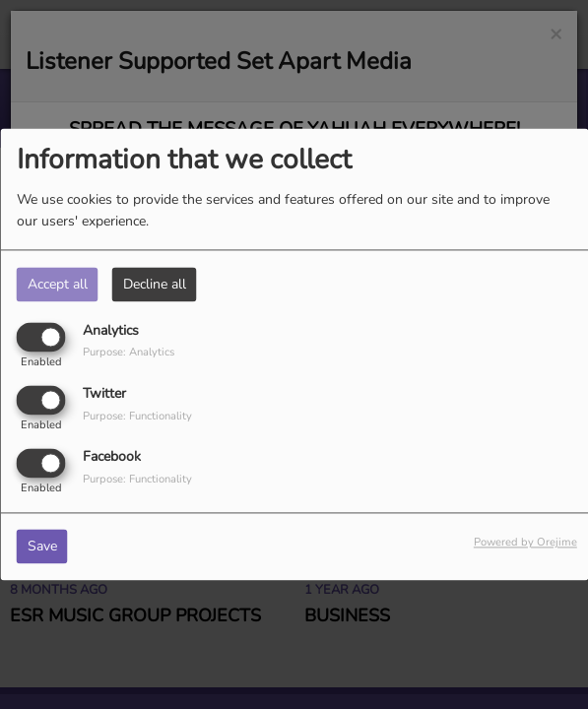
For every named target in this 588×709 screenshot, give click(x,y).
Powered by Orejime (525, 543)
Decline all (155, 284)
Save (42, 547)
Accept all (58, 284)
